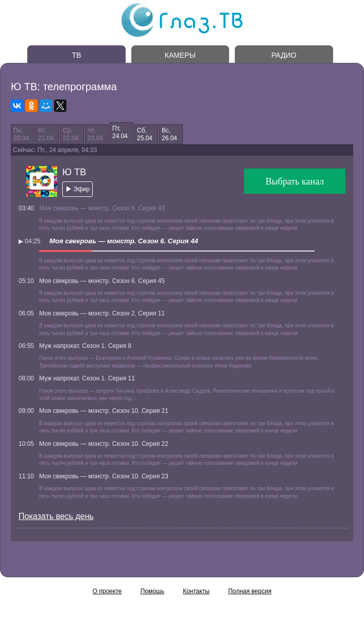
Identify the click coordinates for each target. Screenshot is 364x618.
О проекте (107, 591)
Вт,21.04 (46, 134)
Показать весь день (56, 516)
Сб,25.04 (145, 134)
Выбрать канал (295, 181)
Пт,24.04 (120, 132)
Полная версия (250, 591)
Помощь (152, 591)
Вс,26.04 (169, 134)
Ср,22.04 (71, 134)
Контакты (196, 591)
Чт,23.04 (95, 134)
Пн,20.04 (21, 134)
